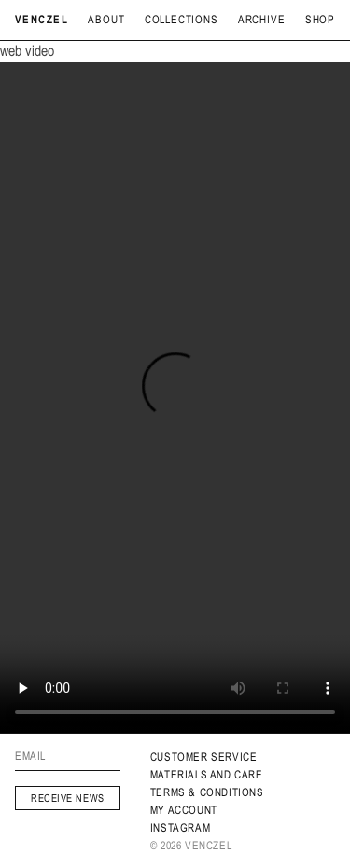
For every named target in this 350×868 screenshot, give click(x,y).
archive (262, 20)
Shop (320, 20)
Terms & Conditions (207, 792)
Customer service (204, 757)
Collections (182, 20)
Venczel (42, 20)
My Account (184, 810)
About (106, 20)
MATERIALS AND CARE (207, 775)
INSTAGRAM (180, 828)
